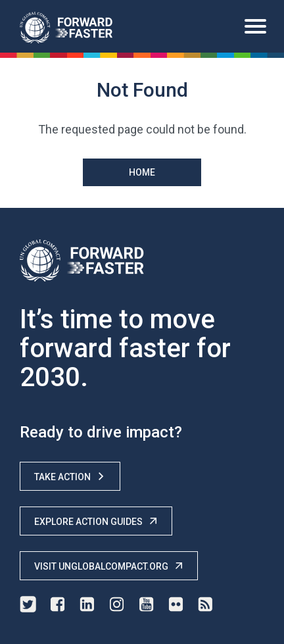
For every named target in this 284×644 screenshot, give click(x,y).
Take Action (70, 477)
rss (205, 604)
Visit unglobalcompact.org (109, 566)
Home (142, 172)
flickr (176, 604)
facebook (58, 604)
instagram (117, 604)
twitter (28, 604)
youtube (146, 604)
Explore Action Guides (96, 521)
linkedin (87, 604)
